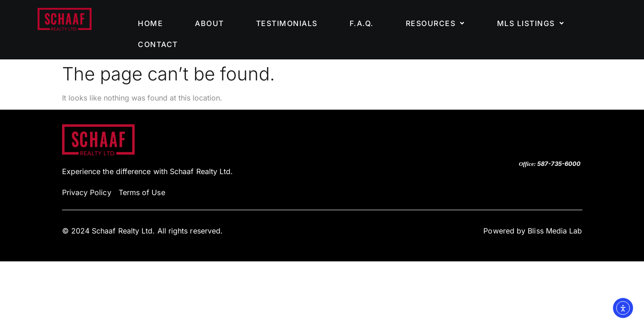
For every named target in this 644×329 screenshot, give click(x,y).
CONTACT (158, 44)
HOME (150, 23)
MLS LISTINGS (531, 23)
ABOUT (209, 23)
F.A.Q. (362, 23)
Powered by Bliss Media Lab (533, 231)
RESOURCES (435, 23)
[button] (435, 23)
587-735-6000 (559, 164)
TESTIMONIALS (287, 23)
